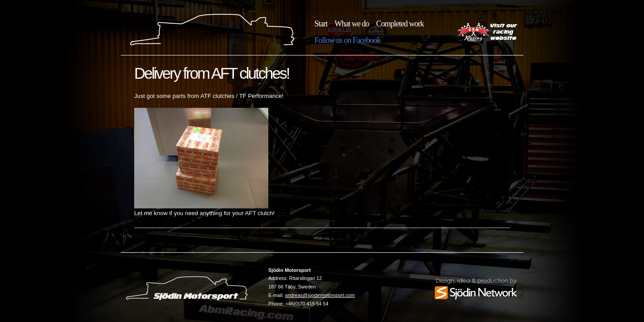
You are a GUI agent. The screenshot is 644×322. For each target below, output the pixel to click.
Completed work (400, 24)
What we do (352, 24)
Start (321, 24)
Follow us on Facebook (347, 40)
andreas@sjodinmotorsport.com (320, 295)
